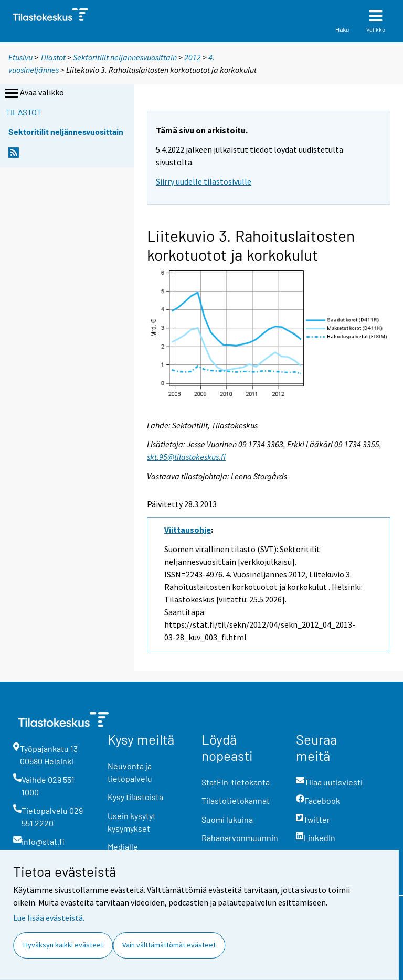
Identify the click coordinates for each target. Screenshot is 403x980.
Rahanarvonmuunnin (240, 838)
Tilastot (53, 57)
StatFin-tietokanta (236, 782)
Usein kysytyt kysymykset (132, 822)
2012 (193, 57)
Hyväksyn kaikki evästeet (63, 945)
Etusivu (20, 57)
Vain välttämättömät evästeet (169, 945)
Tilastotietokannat (236, 800)
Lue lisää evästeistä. (49, 918)
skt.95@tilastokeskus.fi (186, 457)
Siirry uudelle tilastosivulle (204, 181)
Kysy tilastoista (135, 797)
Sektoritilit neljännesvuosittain (125, 57)
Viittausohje (188, 530)
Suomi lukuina (227, 819)
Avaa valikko (34, 93)
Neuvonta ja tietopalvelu (130, 772)
